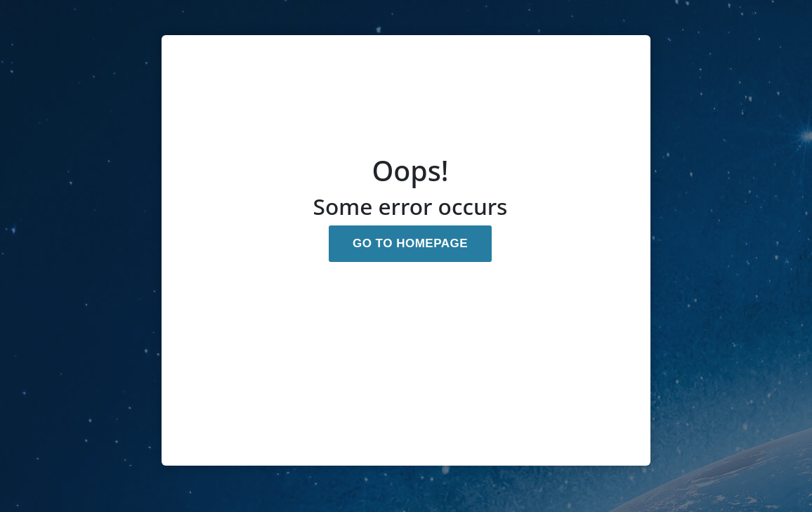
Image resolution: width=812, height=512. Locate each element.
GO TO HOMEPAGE (410, 243)
